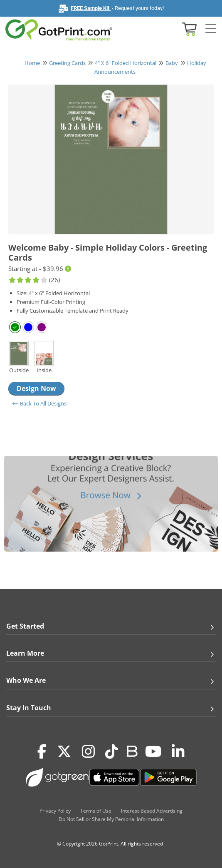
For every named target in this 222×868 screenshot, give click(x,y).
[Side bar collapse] (211, 29)
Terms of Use (96, 811)
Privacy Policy (55, 811)
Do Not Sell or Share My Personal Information (111, 819)
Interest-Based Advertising (152, 811)
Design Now (36, 388)
